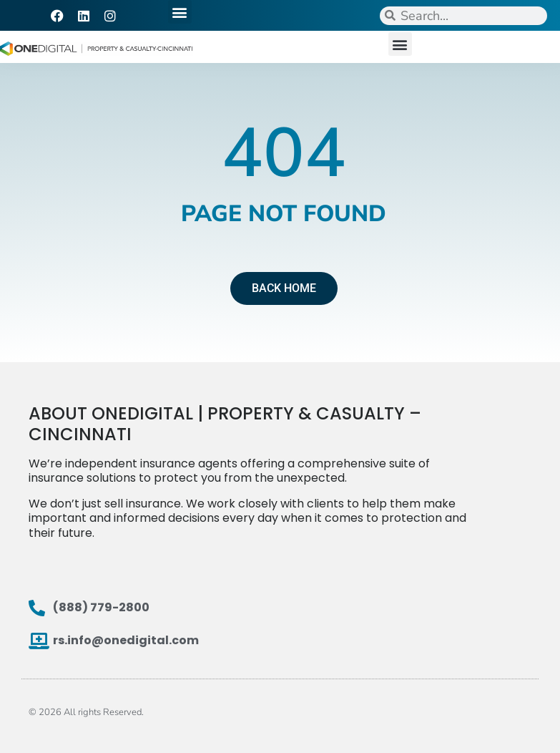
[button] (180, 12)
